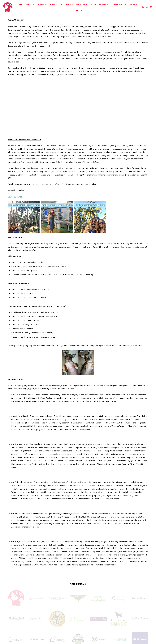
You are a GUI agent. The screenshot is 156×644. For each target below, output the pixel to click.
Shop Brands (81, 4)
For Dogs (42, 4)
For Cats (53, 4)
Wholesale (134, 4)
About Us (30, 4)
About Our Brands (119, 4)
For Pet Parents (66, 4)
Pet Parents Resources (99, 4)
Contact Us (78, 10)
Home (20, 4)
